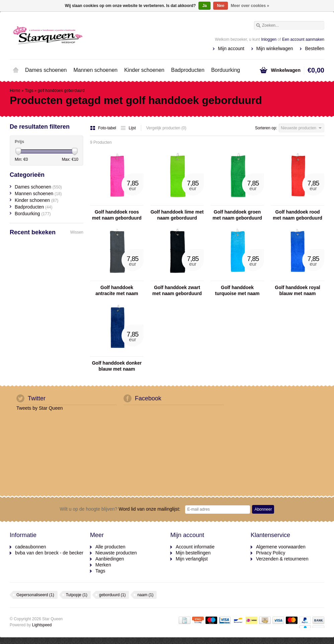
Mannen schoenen (96, 70)
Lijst (128, 128)
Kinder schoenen (144, 70)
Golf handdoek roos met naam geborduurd (117, 215)
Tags (29, 91)
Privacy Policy (271, 553)
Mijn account (231, 48)
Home (16, 70)
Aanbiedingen (110, 559)
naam (145, 595)
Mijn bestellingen (193, 553)
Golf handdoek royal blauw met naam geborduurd (297, 291)
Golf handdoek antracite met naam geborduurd (117, 291)
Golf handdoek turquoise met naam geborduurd (237, 291)
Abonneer (263, 509)
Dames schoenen (46, 70)
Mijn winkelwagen (275, 48)
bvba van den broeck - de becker (49, 553)
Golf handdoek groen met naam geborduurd (237, 215)
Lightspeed (42, 625)
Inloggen (269, 39)
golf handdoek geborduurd (61, 91)
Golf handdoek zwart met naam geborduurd (177, 290)
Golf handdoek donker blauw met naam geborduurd (117, 366)
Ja (204, 6)
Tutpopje (77, 595)
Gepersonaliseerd (35, 595)
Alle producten (110, 547)
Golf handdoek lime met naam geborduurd (177, 215)
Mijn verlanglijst (192, 559)
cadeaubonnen (31, 547)
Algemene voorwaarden (281, 547)
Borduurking (226, 70)
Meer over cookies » (250, 6)
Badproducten (188, 70)
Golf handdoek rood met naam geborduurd (298, 215)
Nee (221, 6)
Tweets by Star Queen (40, 408)
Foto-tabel (104, 128)
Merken (103, 565)
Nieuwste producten (116, 553)
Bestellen (315, 48)
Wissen (77, 232)
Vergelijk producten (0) (166, 128)
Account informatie (195, 547)
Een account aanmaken (303, 39)
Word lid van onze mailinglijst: (120, 509)
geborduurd (112, 595)
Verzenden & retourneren (282, 559)
